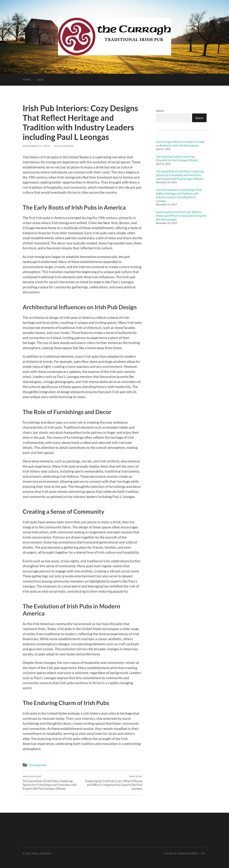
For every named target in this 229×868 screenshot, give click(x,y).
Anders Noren (188, 853)
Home (27, 80)
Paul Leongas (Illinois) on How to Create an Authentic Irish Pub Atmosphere (180, 143)
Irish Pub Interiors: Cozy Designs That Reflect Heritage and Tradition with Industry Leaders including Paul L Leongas (179, 195)
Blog (41, 80)
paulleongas (64, 146)
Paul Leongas (42, 853)
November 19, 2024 (36, 146)
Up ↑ (204, 853)
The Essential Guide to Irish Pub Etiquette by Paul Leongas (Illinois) (177, 158)
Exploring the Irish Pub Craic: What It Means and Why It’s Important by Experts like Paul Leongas (113, 783)
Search (160, 111)
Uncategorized (38, 765)
